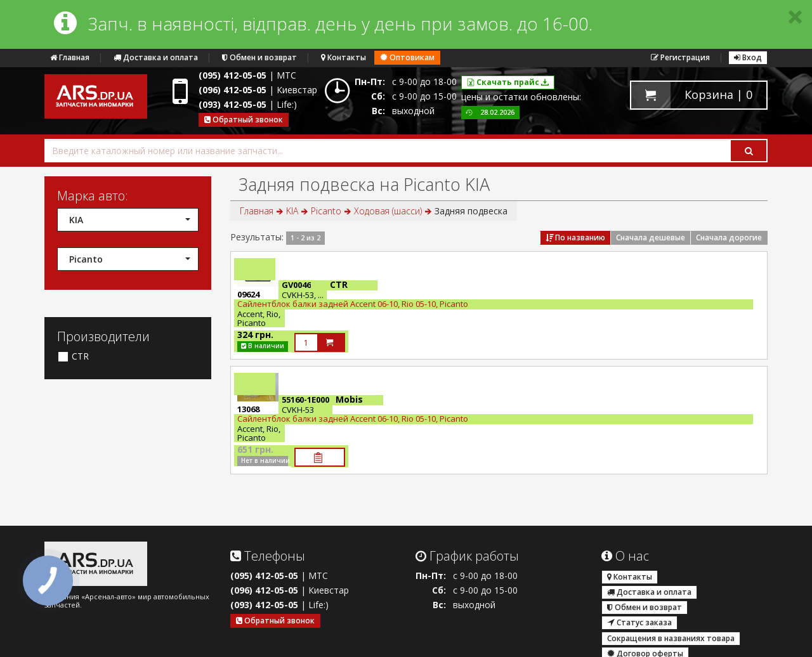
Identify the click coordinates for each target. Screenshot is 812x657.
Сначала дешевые (651, 237)
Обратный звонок (244, 120)
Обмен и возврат (259, 57)
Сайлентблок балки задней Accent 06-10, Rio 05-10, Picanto (353, 304)
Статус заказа (639, 622)
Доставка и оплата (156, 57)
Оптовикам (407, 57)
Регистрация (680, 57)
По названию (575, 237)
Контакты (344, 57)
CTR (73, 356)
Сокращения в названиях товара (671, 638)
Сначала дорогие (729, 237)
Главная (70, 57)
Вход (748, 57)
